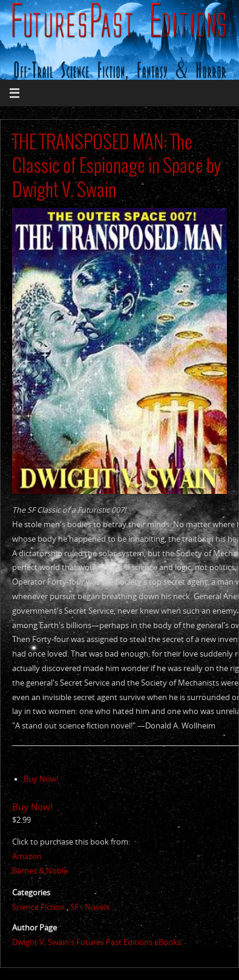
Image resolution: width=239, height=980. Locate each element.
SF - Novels (90, 907)
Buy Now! (41, 779)
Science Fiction (38, 907)
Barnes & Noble (40, 871)
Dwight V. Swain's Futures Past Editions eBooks (97, 942)
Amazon (27, 856)
